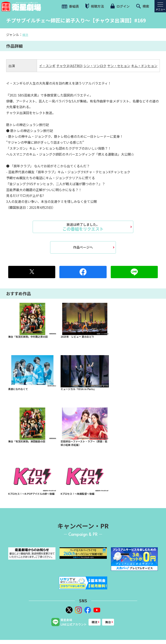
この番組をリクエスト (83, 227)
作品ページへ (83, 247)
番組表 (70, 6)
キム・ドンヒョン (144, 66)
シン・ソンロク (95, 66)
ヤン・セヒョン (119, 66)
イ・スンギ (47, 66)
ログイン (120, 6)
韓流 (25, 35)
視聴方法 (95, 6)
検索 (143, 6)
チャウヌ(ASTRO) (69, 66)
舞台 (108, 622)
